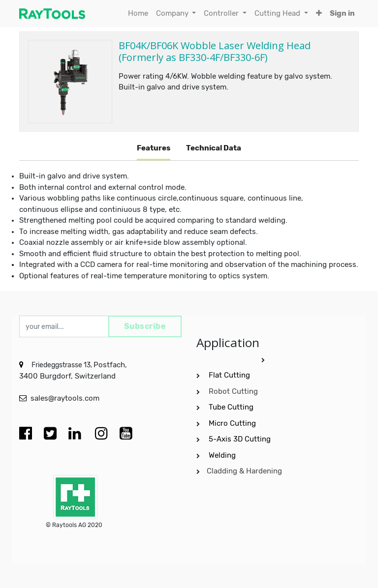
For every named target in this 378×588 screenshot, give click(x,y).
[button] (319, 14)
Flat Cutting (229, 375)
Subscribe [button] (145, 326)
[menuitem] (138, 14)
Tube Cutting (232, 407)
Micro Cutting (233, 423)
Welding (222, 455)
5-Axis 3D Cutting (241, 439)
